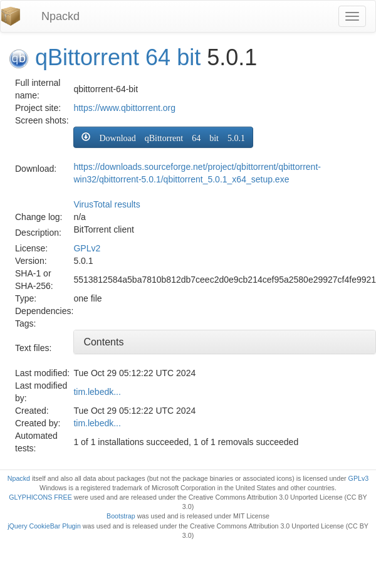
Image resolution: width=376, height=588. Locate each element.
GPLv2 (87, 248)
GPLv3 (359, 478)
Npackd (60, 16)
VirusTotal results (107, 204)
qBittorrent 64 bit (118, 57)
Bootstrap (121, 516)
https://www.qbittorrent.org (124, 108)
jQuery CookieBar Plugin (44, 526)
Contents (103, 342)
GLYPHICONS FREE (40, 497)
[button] (163, 137)
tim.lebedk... (97, 392)
